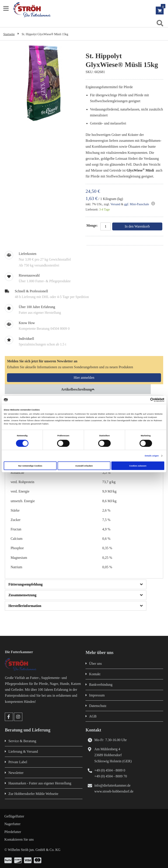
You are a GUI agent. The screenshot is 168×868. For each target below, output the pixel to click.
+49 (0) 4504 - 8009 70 (111, 776)
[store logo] (86, 10)
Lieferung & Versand (23, 751)
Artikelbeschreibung (76, 389)
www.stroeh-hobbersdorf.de (114, 791)
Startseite (9, 34)
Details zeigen (152, 456)
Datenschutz (98, 706)
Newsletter (16, 773)
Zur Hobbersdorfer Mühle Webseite (33, 794)
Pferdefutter (13, 832)
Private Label (18, 762)
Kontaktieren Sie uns (19, 839)
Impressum (97, 695)
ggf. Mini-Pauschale (137, 204)
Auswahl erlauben (84, 466)
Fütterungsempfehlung (25, 584)
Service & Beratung (22, 741)
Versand (115, 204)
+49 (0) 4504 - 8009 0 (110, 770)
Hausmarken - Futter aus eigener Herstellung (40, 783)
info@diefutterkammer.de (112, 785)
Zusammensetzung (22, 595)
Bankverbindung (101, 685)
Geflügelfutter (14, 816)
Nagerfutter (12, 824)
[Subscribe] (84, 378)
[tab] (84, 389)
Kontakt (95, 674)
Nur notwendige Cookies (30, 466)
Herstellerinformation (25, 606)
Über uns (95, 664)
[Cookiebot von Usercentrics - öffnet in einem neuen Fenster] (145, 400)
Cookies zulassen (138, 466)
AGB (93, 716)
